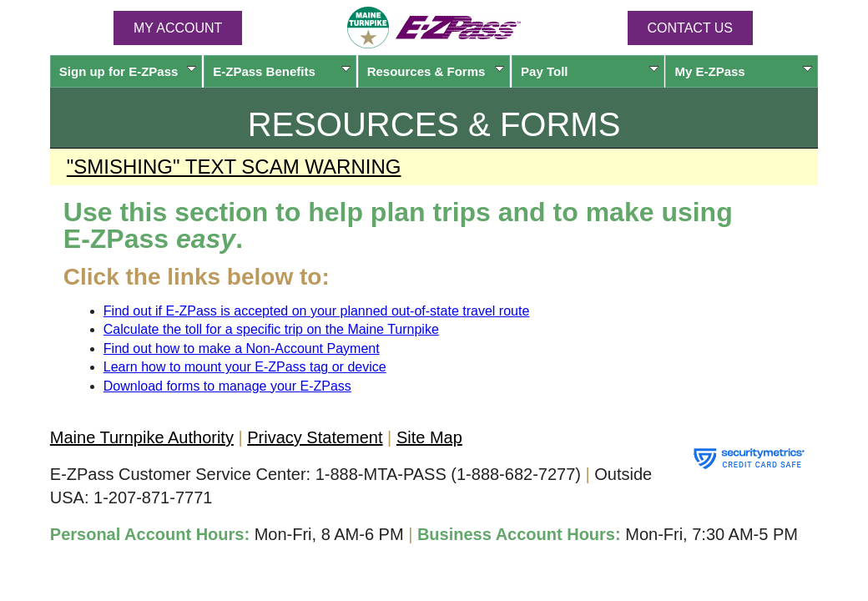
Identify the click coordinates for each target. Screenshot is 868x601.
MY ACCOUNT (178, 28)
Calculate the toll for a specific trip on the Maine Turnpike (271, 329)
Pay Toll (590, 71)
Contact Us (691, 28)
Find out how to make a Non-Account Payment (242, 348)
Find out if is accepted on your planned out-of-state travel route (317, 311)
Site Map (429, 437)
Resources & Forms (436, 71)
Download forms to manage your (227, 386)
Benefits (282, 71)
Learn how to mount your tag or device (245, 367)
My (743, 71)
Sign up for (128, 71)
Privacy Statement (315, 437)
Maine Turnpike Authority (142, 437)
